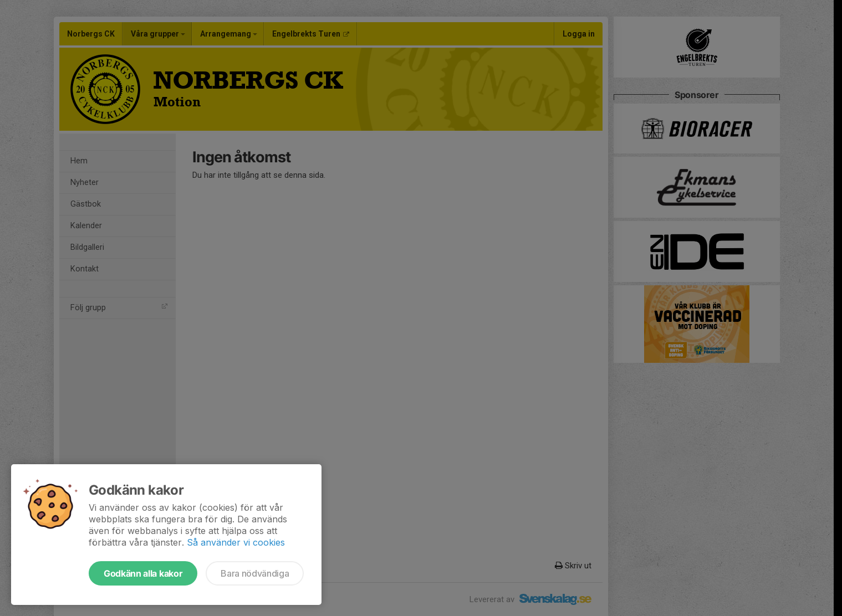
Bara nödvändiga (255, 573)
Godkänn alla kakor (143, 573)
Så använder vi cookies (236, 542)
